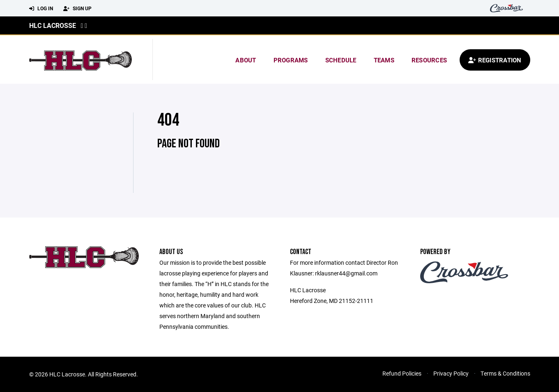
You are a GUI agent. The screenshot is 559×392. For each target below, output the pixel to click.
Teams (384, 60)
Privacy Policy (451, 373)
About (246, 60)
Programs (291, 60)
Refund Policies (402, 373)
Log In (41, 9)
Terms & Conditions (505, 373)
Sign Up (77, 9)
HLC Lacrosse (53, 25)
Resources (429, 60)
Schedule (341, 60)
